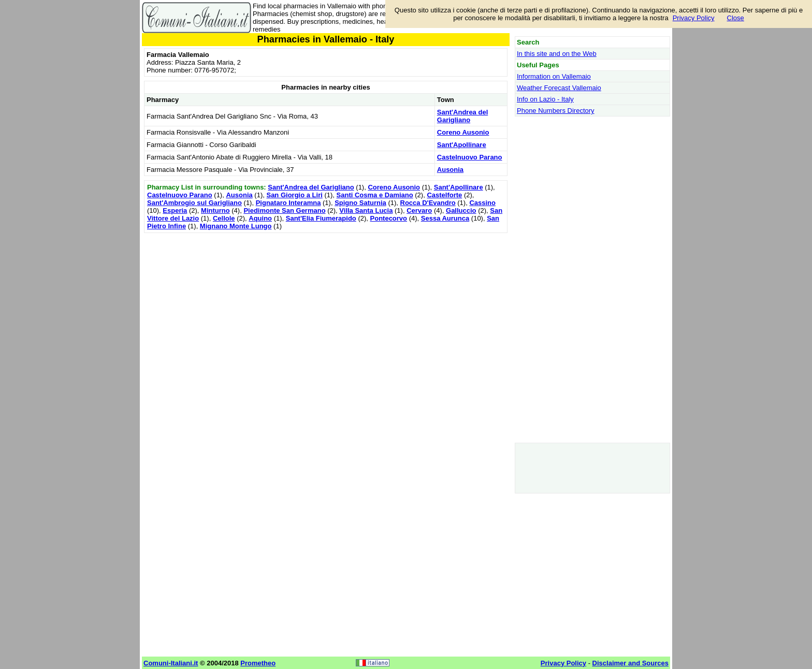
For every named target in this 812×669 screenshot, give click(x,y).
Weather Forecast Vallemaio (559, 88)
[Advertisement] (326, 308)
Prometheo (258, 663)
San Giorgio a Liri (294, 195)
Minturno (215, 210)
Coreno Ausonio (463, 132)
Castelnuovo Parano (470, 157)
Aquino (260, 218)
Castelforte (444, 195)
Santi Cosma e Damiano (375, 195)
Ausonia (450, 170)
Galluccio (461, 210)
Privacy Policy (694, 18)
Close (736, 18)
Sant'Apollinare (462, 145)
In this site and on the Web (557, 54)
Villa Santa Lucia (366, 210)
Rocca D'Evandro (428, 203)
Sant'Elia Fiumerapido (321, 218)
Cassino (482, 203)
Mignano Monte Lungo (236, 226)
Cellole (224, 218)
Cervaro (419, 210)
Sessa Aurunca (445, 218)
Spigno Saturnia (360, 203)
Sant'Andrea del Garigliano (462, 116)
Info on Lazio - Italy (545, 99)
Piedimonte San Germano (284, 210)
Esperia (175, 210)
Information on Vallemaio (554, 76)
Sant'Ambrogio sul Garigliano (194, 203)
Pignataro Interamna (288, 203)
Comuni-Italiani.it (171, 663)
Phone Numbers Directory (556, 111)
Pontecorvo (389, 218)
